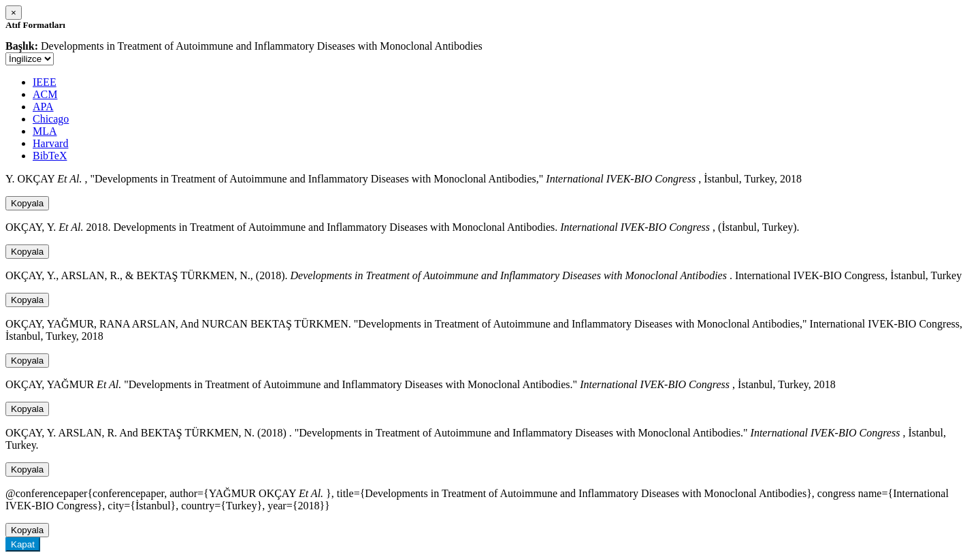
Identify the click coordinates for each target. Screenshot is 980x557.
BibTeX (50, 156)
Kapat (23, 544)
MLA (45, 131)
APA (43, 107)
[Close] (14, 13)
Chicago (51, 119)
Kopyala (27, 203)
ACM (45, 94)
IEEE (45, 82)
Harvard (50, 143)
